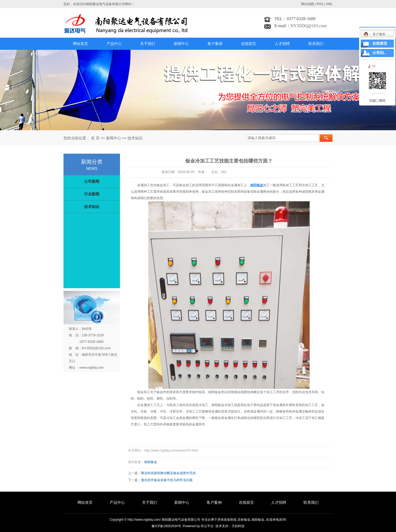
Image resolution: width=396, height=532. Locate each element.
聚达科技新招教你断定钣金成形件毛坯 (168, 473)
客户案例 (215, 44)
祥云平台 (207, 526)
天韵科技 (238, 526)
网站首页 (80, 44)
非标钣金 (244, 520)
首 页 (95, 138)
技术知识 (135, 138)
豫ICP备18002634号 (166, 526)
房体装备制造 (227, 520)
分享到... (379, 53)
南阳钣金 (151, 462)
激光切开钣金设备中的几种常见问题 (167, 480)
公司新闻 (92, 181)
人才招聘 (282, 44)
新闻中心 (181, 44)
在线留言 (249, 44)
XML (329, 4)
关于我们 (148, 44)
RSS (320, 4)
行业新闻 (92, 194)
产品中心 (114, 44)
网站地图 (307, 4)
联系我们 (316, 44)
